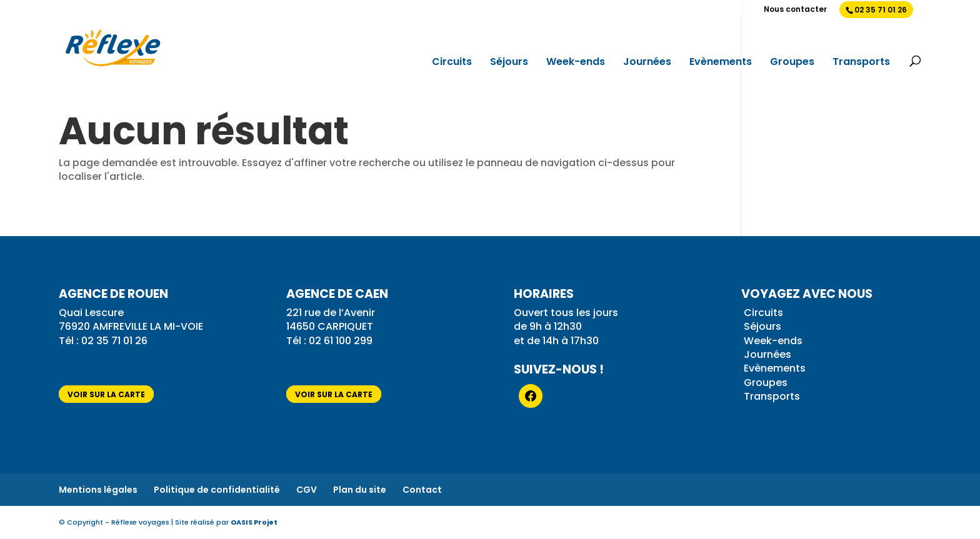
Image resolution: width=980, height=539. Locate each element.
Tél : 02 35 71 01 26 (104, 341)
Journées (647, 63)
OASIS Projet (254, 522)
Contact (422, 490)
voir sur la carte (106, 394)
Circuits (452, 63)
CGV (307, 490)
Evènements (721, 63)
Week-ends (576, 63)
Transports (861, 63)
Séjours (509, 63)
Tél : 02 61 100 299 (329, 341)
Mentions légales (98, 490)
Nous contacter (795, 10)
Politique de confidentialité (217, 490)
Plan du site (360, 490)
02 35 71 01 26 (881, 10)
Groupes (792, 63)
